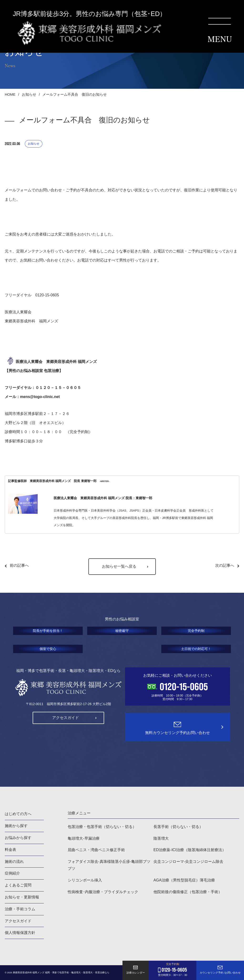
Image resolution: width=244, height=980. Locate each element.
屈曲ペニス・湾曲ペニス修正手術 (96, 850)
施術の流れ (14, 862)
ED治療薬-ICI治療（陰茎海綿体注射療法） (190, 850)
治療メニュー (79, 813)
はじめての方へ (18, 814)
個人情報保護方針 (20, 933)
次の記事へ (225, 565)
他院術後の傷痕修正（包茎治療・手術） (188, 892)
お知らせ (34, 144)
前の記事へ (19, 565)
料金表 (10, 850)
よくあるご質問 (18, 885)
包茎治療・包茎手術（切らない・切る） (102, 827)
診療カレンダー (136, 970)
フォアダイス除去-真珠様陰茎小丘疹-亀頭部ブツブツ (109, 865)
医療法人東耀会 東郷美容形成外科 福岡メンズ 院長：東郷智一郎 (103, 498)
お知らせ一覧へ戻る (119, 566)
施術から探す (16, 826)
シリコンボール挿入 (85, 880)
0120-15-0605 (184, 687)
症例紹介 (12, 873)
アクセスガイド (66, 718)
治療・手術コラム (20, 909)
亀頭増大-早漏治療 (84, 838)
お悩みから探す (18, 838)
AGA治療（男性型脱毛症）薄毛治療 (184, 880)
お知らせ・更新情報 (22, 897)
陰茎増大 (161, 838)
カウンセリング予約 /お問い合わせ (220, 970)
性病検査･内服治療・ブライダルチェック (103, 892)
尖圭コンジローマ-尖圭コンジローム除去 (188, 862)
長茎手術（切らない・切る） (178, 827)
